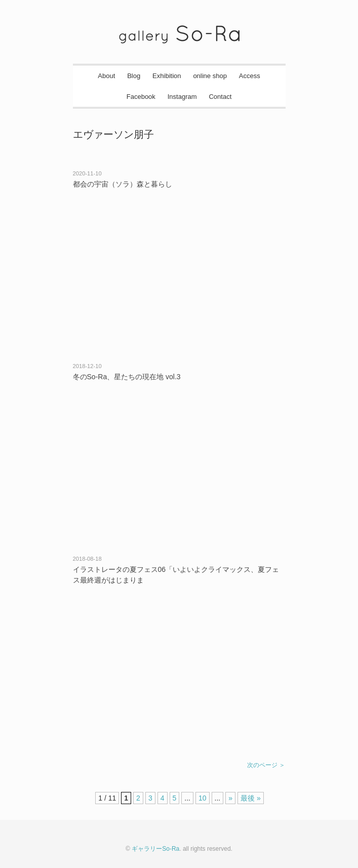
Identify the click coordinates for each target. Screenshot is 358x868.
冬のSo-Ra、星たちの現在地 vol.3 (127, 377)
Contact (220, 97)
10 (203, 798)
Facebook (141, 97)
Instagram (182, 97)
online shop (210, 76)
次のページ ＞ (266, 765)
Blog (134, 76)
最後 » (251, 798)
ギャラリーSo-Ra (155, 849)
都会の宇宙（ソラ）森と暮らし (123, 184)
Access (250, 76)
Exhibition (167, 76)
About (106, 76)
